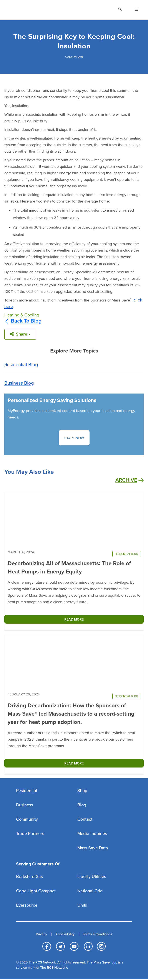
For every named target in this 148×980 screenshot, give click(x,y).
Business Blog (19, 383)
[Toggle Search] (120, 10)
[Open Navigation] (134, 10)
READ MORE (74, 619)
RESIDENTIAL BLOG (126, 554)
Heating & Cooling (22, 315)
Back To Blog (23, 321)
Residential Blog (21, 365)
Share (20, 334)
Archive (130, 480)
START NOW (74, 438)
